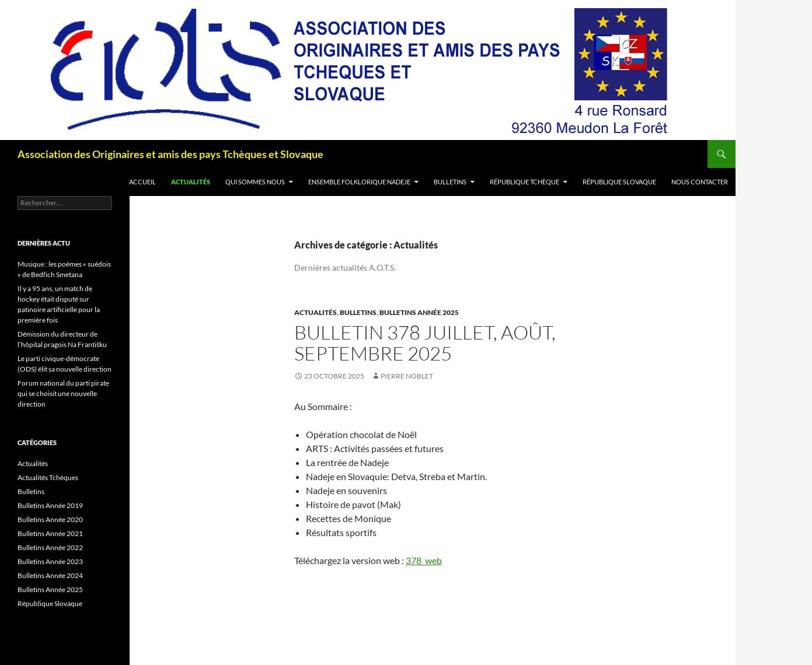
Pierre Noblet (407, 376)
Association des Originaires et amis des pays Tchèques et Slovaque (170, 154)
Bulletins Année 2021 (50, 533)
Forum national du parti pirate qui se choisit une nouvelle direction (63, 393)
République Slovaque (619, 182)
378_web (424, 560)
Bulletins (450, 182)
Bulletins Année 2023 (50, 561)
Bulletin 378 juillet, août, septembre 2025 (425, 343)
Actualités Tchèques (48, 477)
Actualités (191, 182)
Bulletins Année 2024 (50, 575)
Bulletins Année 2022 (50, 547)
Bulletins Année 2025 (419, 312)
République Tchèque (525, 182)
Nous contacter (700, 182)
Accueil (142, 182)
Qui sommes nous (255, 182)
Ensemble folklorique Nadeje (359, 182)
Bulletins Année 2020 (50, 519)
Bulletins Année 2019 (50, 505)
